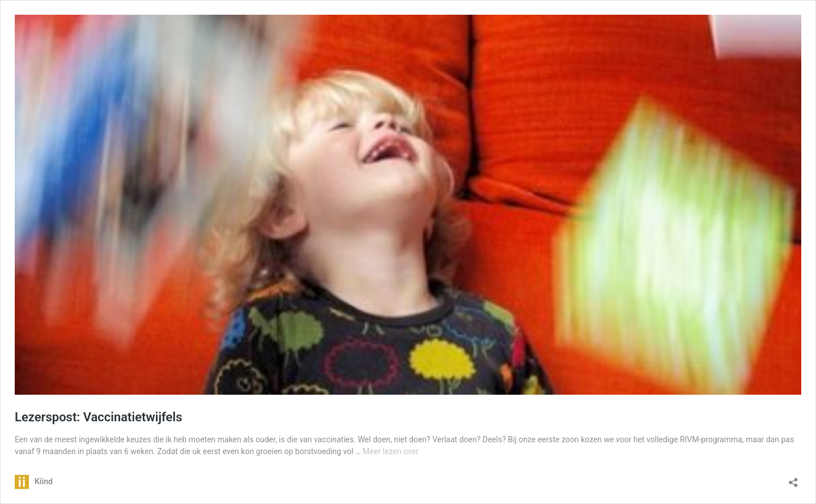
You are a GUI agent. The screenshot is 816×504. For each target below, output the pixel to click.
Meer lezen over (390, 451)
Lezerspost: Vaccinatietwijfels (98, 417)
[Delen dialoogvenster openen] (793, 479)
